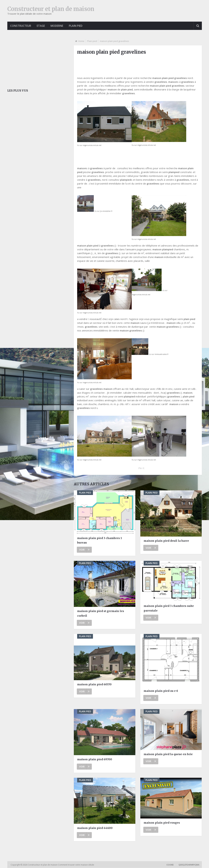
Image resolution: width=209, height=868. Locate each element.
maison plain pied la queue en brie (168, 754)
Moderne (58, 26)
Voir (84, 550)
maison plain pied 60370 (94, 684)
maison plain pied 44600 (95, 828)
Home (81, 41)
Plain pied (77, 26)
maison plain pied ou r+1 (161, 691)
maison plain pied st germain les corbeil (101, 613)
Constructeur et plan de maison (51, 9)
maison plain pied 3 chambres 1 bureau (100, 540)
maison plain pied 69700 (95, 759)
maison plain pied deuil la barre (166, 541)
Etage (41, 26)
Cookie (170, 865)
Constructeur (21, 26)
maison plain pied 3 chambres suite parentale (169, 608)
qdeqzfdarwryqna (189, 865)
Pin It (141, 468)
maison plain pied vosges (162, 823)
